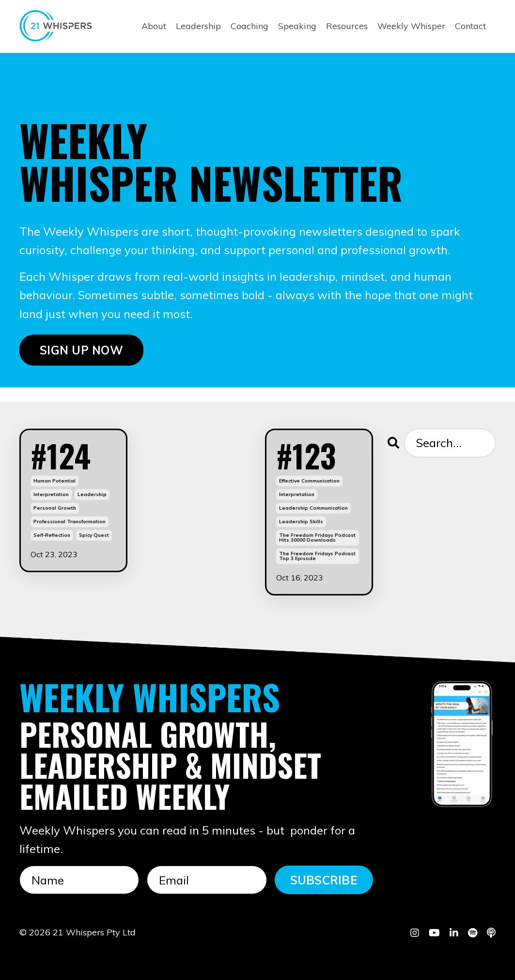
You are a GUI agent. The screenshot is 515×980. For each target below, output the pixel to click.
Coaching (250, 26)
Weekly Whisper (411, 26)
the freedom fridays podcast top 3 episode (317, 556)
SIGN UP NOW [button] (81, 350)
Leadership (198, 26)
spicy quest (94, 535)
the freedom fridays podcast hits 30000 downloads (317, 538)
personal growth (55, 508)
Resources (347, 26)
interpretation (51, 494)
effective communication (309, 481)
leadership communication (313, 508)
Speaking (297, 26)
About (154, 26)
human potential (55, 481)
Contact (470, 26)
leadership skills (301, 522)
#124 (61, 455)
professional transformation (70, 522)
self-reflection (52, 535)
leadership (92, 494)
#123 (306, 455)
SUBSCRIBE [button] (324, 880)
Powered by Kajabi (466, 955)
